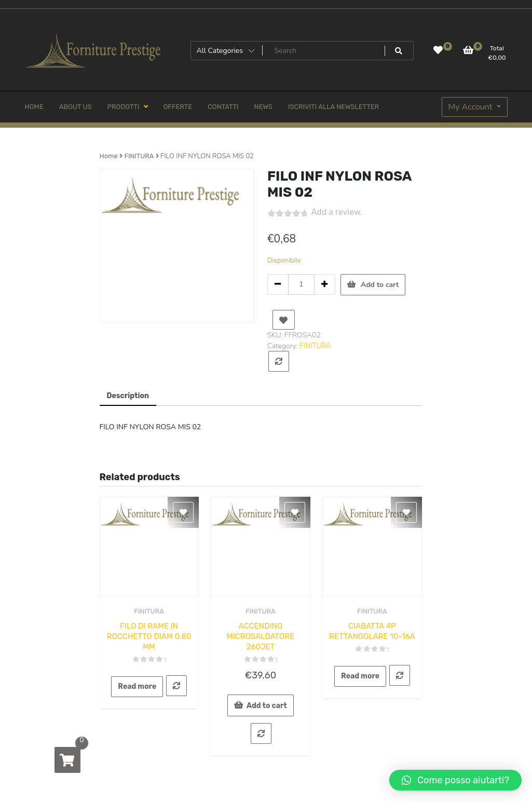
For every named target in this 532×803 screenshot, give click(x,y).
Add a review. (337, 212)
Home (109, 156)
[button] (455, 780)
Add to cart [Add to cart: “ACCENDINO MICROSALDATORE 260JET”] (267, 706)
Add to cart (380, 285)
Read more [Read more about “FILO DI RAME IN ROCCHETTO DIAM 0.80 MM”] (137, 686)
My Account (472, 107)
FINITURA (139, 156)
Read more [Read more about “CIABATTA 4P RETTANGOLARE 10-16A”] (360, 676)
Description (128, 396)
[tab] (128, 396)
